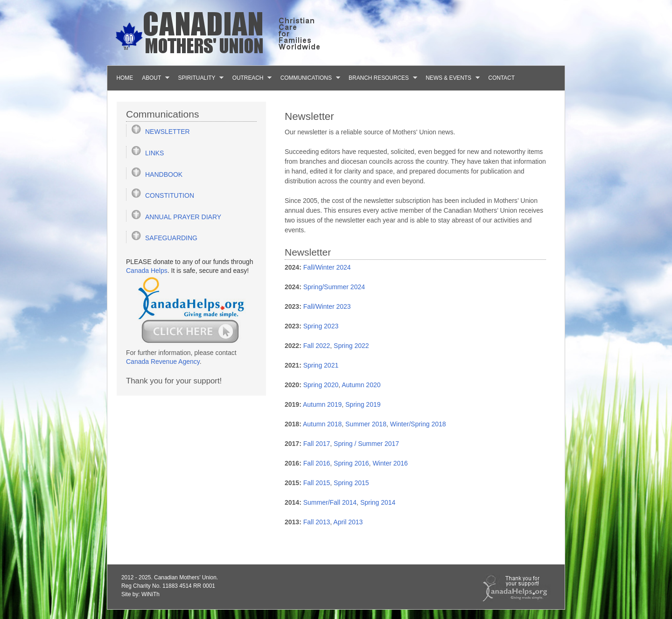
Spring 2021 (321, 365)
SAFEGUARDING (171, 238)
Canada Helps (147, 271)
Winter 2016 (390, 463)
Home (125, 78)
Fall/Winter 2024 (327, 267)
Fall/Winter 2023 (327, 306)
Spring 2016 (351, 463)
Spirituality (199, 78)
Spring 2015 (351, 483)
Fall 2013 (317, 522)
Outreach (250, 78)
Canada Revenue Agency (163, 362)
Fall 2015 (317, 483)
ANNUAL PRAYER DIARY (183, 217)
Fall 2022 (317, 346)
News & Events (451, 78)
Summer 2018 (366, 424)
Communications (308, 78)
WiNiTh (150, 594)
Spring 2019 (363, 404)
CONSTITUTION (170, 195)
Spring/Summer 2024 (334, 287)
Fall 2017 (317, 444)
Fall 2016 (317, 463)
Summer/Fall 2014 (330, 502)
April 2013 (348, 522)
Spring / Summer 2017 (366, 444)
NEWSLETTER (168, 132)
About (154, 78)
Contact (501, 78)
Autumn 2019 (322, 404)
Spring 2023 (321, 326)
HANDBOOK (164, 174)
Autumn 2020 (361, 385)
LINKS (154, 153)
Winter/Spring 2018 (418, 424)
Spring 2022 (351, 346)
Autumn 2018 (322, 424)
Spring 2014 (378, 502)
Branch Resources (381, 78)
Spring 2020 (321, 385)
